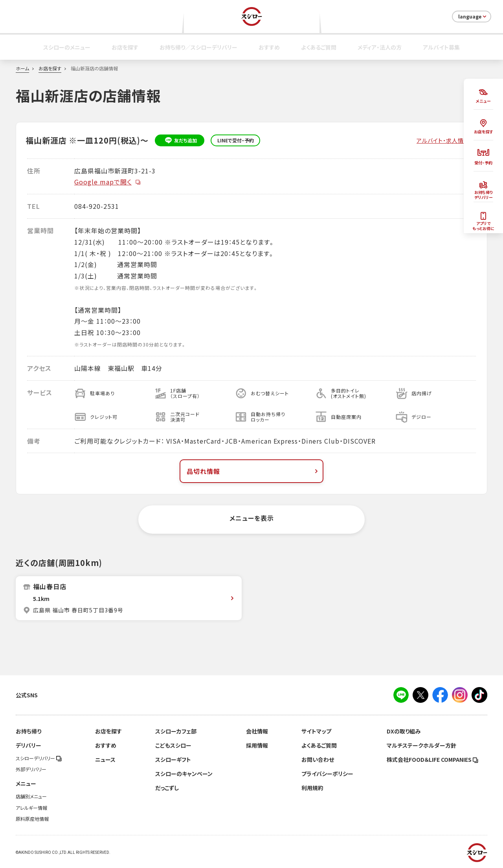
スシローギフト (173, 759)
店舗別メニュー (31, 796)
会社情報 (257, 731)
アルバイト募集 (441, 47)
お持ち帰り (28, 731)
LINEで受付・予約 (236, 140)
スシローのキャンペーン (184, 774)
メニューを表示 (252, 518)
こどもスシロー (173, 745)
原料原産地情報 (32, 819)
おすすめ (269, 47)
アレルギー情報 (31, 808)
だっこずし (167, 788)
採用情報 (257, 745)
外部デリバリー (31, 769)
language (473, 17)
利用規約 (312, 788)
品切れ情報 (253, 471)
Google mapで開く (108, 182)
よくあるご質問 (319, 47)
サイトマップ (316, 731)
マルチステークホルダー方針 (421, 745)
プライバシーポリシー (327, 774)
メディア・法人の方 (380, 47)
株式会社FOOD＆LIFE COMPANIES (432, 759)
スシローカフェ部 (176, 731)
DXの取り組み (404, 731)
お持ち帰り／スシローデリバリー (198, 47)
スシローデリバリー (39, 758)
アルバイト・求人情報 (443, 140)
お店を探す (125, 47)
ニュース (105, 759)
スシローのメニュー (67, 47)
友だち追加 (180, 140)
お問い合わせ (318, 759)
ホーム (22, 68)
